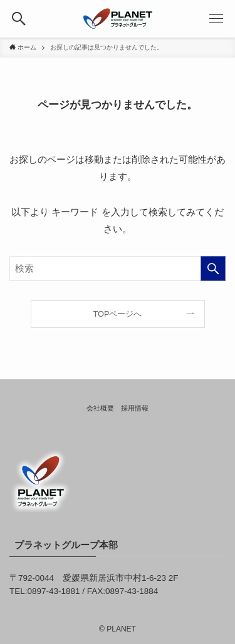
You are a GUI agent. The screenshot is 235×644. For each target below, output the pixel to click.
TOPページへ (118, 314)
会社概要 (100, 408)
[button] (19, 19)
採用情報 (135, 408)
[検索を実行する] (213, 268)
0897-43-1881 (54, 591)
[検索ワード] (118, 268)
